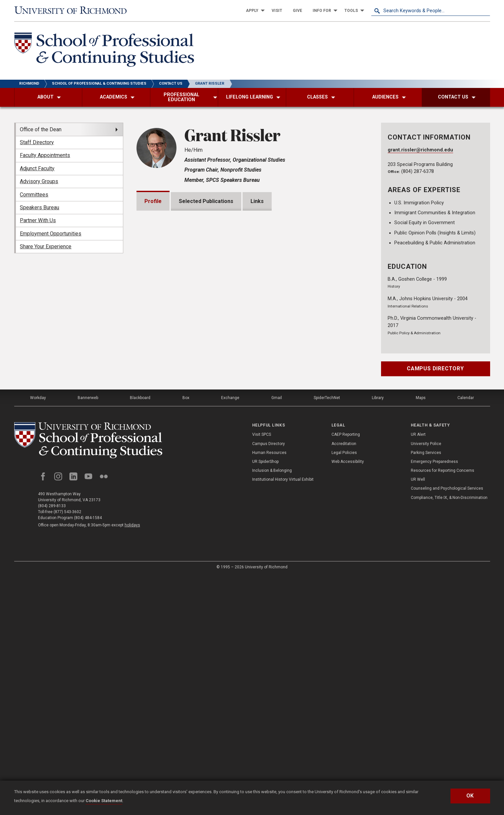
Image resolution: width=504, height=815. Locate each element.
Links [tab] (257, 201)
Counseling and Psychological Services (447, 728)
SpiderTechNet (327, 637)
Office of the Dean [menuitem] (41, 129)
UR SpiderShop (265, 701)
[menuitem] (253, 11)
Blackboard (140, 637)
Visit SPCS (262, 674)
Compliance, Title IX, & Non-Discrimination (449, 737)
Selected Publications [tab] (206, 201)
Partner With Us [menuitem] (38, 220)
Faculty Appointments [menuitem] (45, 155)
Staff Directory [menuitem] (37, 142)
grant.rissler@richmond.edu (420, 150)
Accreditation (344, 683)
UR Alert (418, 674)
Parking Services (426, 692)
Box (186, 637)
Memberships (170, 514)
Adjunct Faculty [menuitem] (37, 168)
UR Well (418, 719)
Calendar (466, 637)
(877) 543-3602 (67, 752)
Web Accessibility (348, 701)
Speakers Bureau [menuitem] (39, 207)
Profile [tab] (153, 201)
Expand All (337, 436)
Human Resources (269, 692)
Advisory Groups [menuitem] (39, 181)
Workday (38, 637)
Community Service (177, 577)
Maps (421, 637)
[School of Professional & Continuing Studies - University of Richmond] (104, 51)
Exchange (230, 637)
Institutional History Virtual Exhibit (283, 719)
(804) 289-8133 (52, 746)
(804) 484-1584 (88, 757)
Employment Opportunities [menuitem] (51, 234)
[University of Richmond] (74, 11)
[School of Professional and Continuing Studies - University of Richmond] (88, 680)
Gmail (277, 637)
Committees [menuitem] (34, 195)
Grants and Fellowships (181, 450)
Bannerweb (88, 637)
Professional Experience (183, 535)
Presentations (170, 493)
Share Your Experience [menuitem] (46, 246)
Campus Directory (435, 368)
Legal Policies (344, 692)
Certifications (170, 556)
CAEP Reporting (346, 674)
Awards (162, 472)
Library (378, 637)
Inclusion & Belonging (272, 710)
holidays (132, 765)
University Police (426, 683)
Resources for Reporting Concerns (443, 710)
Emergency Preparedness (434, 701)
